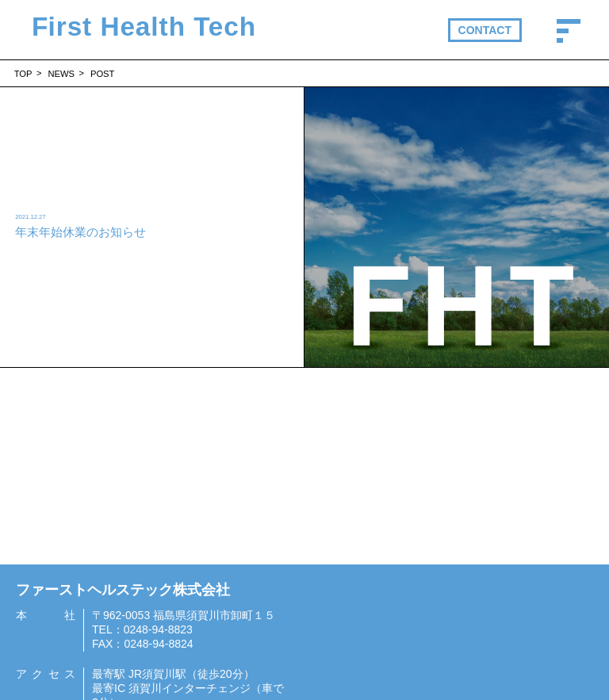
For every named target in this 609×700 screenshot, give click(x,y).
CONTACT (485, 30)
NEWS (61, 74)
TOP (23, 74)
